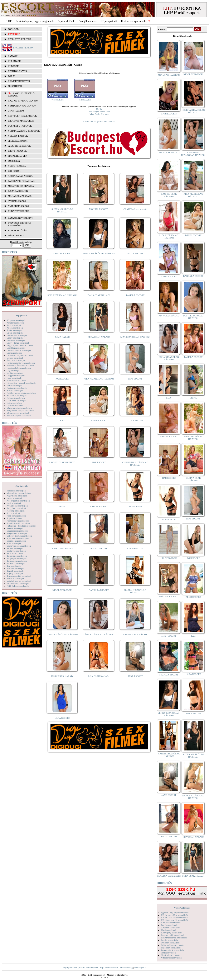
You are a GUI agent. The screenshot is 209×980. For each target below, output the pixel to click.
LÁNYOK (13, 56)
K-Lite (99, 109)
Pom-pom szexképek (16, 516)
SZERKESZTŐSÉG (17, 230)
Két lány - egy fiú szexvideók (175, 920)
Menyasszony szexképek (18, 413)
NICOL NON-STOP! (62, 590)
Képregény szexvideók (172, 933)
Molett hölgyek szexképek (19, 493)
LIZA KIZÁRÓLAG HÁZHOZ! (135, 337)
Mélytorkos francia (21, 186)
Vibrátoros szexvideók (171, 958)
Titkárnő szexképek (16, 568)
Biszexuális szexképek (17, 335)
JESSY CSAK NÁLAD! (62, 676)
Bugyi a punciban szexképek (20, 345)
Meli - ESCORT (169, 636)
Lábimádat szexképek (17, 400)
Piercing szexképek (16, 511)
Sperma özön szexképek (18, 538)
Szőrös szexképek (15, 553)
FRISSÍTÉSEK (15, 86)
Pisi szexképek (13, 513)
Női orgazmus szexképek (18, 501)
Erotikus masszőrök (21, 121)
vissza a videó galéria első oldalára (99, 121)
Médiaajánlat (140, 967)
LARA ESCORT (62, 718)
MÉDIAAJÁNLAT (17, 235)
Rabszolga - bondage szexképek (21, 526)
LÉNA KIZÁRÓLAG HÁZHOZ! (99, 634)
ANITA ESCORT (135, 253)
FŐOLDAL (13, 29)
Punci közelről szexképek (18, 523)
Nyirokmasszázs (18, 206)
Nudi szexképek (14, 503)
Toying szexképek (15, 573)
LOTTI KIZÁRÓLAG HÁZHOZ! (62, 634)
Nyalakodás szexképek (17, 506)
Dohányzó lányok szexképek (20, 355)
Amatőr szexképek (15, 323)
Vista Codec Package (99, 114)
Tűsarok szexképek (16, 578)
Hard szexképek (14, 378)
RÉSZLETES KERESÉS (19, 39)
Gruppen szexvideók (171, 928)
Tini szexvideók (168, 953)
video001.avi (57, 100)
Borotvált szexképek (16, 340)
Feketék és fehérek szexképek (20, 365)
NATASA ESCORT (99, 507)
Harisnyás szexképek (16, 380)
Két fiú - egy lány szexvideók (175, 915)
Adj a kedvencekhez (109, 967)
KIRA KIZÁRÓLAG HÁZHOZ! (99, 379)
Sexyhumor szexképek (17, 533)
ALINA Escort (135, 507)
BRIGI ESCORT (193, 597)
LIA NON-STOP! (135, 548)
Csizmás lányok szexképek (19, 350)
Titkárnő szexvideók (170, 955)
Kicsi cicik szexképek (17, 395)
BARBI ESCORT (99, 420)
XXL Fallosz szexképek (18, 586)
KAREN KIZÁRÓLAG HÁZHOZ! (135, 591)
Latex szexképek (14, 403)
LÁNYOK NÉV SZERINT (20, 218)
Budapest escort (18, 211)
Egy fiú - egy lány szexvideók (175, 913)
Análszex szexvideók (171, 923)
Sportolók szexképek (16, 541)
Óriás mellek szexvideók (172, 945)
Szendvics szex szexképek (19, 546)
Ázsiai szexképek (15, 330)
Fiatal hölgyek (18, 156)
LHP (9, 21)
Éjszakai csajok (18, 191)
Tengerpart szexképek (17, 558)
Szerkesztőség (126, 967)
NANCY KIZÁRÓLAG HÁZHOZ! (193, 797)
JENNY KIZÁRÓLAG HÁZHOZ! (99, 253)
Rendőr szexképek (15, 528)
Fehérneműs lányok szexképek (21, 363)
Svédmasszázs (17, 201)
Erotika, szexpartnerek (133, 21)
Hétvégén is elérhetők (22, 116)
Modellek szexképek (16, 491)
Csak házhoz (16, 111)
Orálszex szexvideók (171, 943)
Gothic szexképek (15, 373)
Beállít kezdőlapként (89, 967)
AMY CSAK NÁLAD (62, 548)
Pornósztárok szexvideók (172, 950)
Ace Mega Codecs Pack (99, 112)
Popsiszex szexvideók (171, 948)
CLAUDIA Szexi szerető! (135, 209)
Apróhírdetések (66, 21)
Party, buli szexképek (16, 508)
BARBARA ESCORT (99, 590)
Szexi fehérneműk (19, 146)
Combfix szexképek (16, 348)
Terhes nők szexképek (17, 561)
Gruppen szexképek (16, 375)
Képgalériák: (22, 315)
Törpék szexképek (15, 571)
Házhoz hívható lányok (23, 101)
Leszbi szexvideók (170, 940)
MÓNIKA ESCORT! (99, 209)
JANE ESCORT (135, 676)
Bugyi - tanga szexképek (18, 343)
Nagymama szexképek (17, 496)
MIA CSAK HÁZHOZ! (169, 75)
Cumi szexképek (14, 353)
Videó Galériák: (182, 908)
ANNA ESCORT (193, 713)
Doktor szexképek (15, 358)
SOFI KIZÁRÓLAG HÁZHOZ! (62, 295)
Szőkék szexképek (15, 548)
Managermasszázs (20, 196)
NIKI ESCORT (135, 379)
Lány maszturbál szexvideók (174, 938)
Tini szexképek (14, 566)
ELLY (169, 398)
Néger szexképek (14, 498)
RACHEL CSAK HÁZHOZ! (62, 462)
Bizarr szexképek (15, 338)
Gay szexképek (14, 370)
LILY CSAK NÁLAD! (99, 676)
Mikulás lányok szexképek (19, 415)
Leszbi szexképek (15, 405)
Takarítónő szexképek (17, 556)
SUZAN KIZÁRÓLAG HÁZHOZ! (62, 210)
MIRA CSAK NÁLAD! (99, 337)
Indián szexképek (15, 385)
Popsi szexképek (14, 518)
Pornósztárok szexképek (18, 521)
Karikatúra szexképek (17, 388)
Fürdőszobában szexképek (19, 368)
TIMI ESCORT (99, 462)
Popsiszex (14, 161)
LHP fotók (14, 171)
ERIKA (62, 507)
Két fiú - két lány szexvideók (174, 918)
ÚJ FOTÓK (13, 66)
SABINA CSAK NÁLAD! (135, 634)
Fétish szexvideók (169, 925)
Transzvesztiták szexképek (19, 576)
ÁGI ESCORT (62, 379)
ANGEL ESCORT (99, 548)
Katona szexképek (15, 390)
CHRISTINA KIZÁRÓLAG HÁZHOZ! (135, 463)
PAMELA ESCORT (135, 295)
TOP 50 (11, 76)
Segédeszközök (18, 141)
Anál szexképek (14, 325)
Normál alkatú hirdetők (24, 131)
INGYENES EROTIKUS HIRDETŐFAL (20, 224)
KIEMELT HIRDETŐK (19, 81)
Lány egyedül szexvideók (173, 935)
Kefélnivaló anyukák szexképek (21, 393)
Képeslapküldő (109, 21)
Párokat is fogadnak (21, 181)
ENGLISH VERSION (23, 48)
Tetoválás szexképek (16, 563)
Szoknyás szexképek (16, 551)
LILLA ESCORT (135, 420)
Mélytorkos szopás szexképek (20, 410)
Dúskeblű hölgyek (20, 126)
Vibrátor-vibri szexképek (18, 583)
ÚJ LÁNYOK (14, 61)
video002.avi (85, 100)
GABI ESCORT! (169, 114)
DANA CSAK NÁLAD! (99, 295)
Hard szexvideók (169, 930)
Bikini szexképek (15, 333)
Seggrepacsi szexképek (17, 531)
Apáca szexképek (15, 328)
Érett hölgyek (17, 151)
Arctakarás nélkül (20, 176)
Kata (62, 420)
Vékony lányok (18, 136)
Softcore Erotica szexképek (19, 536)
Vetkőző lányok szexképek (19, 581)
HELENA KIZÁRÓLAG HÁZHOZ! (193, 111)
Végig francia (17, 166)
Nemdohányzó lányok (22, 106)
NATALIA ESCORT (62, 253)
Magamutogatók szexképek (19, 408)
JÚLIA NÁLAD (62, 337)
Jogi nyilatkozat (70, 967)
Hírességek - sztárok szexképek (21, 383)
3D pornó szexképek (16, 320)
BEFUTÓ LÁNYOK (18, 71)
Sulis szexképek (14, 543)
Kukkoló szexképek (16, 398)
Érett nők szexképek (16, 360)
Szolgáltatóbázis (88, 21)
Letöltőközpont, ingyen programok (35, 21)
